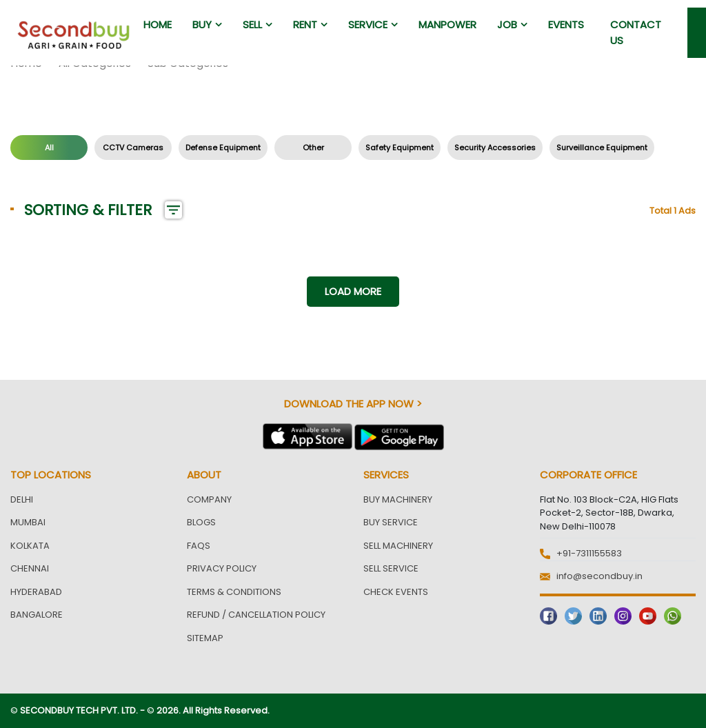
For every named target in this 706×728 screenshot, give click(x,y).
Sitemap (205, 638)
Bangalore (37, 615)
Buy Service (391, 522)
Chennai (30, 568)
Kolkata (30, 546)
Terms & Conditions (234, 592)
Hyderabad (36, 592)
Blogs (201, 522)
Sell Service (391, 568)
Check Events (396, 592)
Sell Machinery (398, 546)
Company (209, 499)
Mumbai (28, 522)
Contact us (636, 32)
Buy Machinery (398, 499)
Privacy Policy (222, 568)
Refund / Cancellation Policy (256, 615)
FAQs (199, 546)
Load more (353, 291)
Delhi (22, 499)
